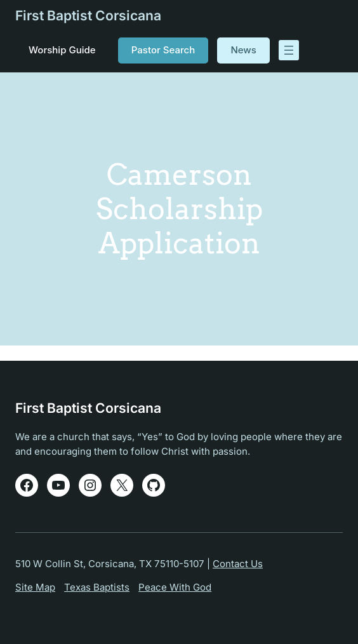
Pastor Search (163, 50)
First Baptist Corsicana (88, 16)
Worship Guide (62, 50)
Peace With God (175, 587)
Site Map (35, 587)
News (243, 50)
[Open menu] (289, 50)
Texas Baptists (97, 587)
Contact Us (238, 564)
